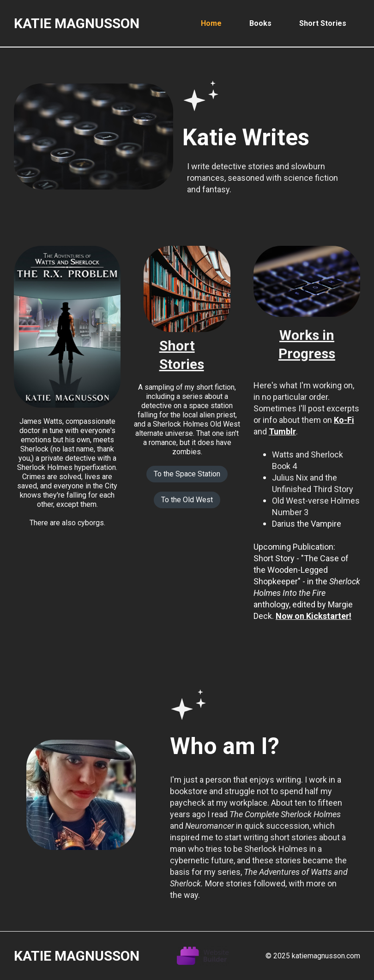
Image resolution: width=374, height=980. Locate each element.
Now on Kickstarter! (314, 616)
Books (260, 23)
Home (211, 23)
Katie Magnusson (77, 23)
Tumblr (282, 431)
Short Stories (323, 23)
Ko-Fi (344, 420)
